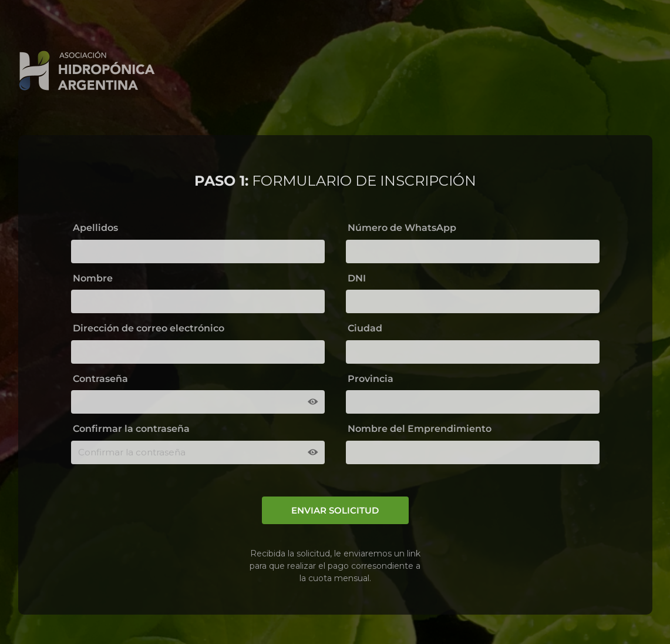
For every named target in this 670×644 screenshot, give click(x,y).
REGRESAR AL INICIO (577, 68)
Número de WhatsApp (402, 228)
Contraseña (100, 379)
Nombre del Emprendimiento (420, 429)
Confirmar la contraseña (131, 429)
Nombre (93, 278)
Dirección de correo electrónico (149, 328)
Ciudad (365, 328)
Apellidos (95, 228)
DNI (357, 278)
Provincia (371, 379)
